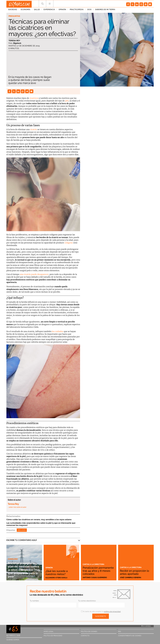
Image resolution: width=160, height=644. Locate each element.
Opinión (62, 11)
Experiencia (49, 11)
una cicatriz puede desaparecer (34, 274)
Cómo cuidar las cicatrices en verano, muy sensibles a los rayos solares (39, 520)
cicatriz (33, 129)
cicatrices (34, 98)
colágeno (69, 243)
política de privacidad (112, 611)
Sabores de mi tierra (105, 11)
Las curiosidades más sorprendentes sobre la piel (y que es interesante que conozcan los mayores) (41, 524)
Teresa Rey (14, 41)
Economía (26, 11)
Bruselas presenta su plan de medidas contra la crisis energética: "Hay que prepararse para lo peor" (24, 568)
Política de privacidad (53, 636)
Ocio (89, 11)
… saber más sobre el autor (17, 507)
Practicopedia (77, 11)
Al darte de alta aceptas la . (101, 611)
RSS (120, 631)
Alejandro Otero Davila (57, 578)
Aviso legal (49, 631)
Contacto (85, 636)
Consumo (13, 556)
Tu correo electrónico (87, 601)
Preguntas (15, 16)
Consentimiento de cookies (130, 636)
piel (67, 101)
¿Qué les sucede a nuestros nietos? (58, 572)
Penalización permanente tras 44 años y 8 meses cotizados (97, 569)
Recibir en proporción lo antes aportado (135, 572)
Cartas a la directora (95, 561)
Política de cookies (89, 631)
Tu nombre (34, 601)
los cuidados (58, 331)
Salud (37, 11)
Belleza (22, 530)
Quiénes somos (13, 640)
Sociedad (13, 11)
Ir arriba (146, 626)
